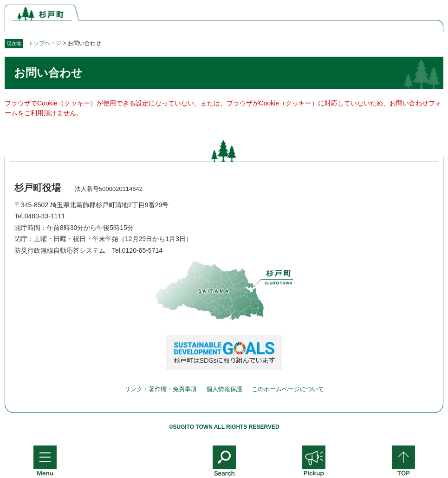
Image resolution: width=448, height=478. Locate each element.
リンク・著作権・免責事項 (161, 389)
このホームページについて (288, 389)
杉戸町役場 (38, 188)
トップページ (45, 43)
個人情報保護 (224, 389)
